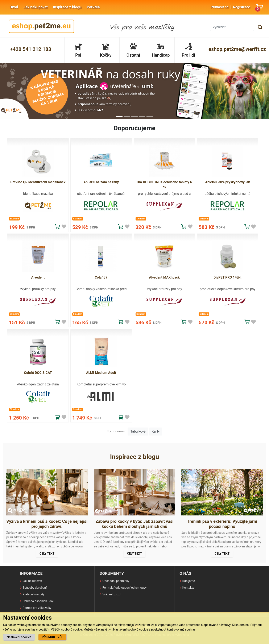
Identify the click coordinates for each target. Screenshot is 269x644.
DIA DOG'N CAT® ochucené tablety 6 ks (164, 184)
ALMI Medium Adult (101, 373)
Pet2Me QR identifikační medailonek (38, 182)
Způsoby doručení (35, 588)
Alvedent (38, 277)
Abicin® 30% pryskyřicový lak (227, 182)
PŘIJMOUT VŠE (52, 637)
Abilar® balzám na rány (101, 182)
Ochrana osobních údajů (39, 601)
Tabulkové (138, 431)
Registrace (242, 7)
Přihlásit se (220, 7)
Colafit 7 (101, 277)
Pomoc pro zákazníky (37, 608)
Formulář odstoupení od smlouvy (125, 588)
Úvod (14, 7)
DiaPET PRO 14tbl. (227, 277)
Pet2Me (93, 7)
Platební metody (34, 594)
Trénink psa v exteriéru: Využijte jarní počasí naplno (222, 524)
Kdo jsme (189, 581)
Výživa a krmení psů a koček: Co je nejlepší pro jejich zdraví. (47, 524)
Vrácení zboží (112, 594)
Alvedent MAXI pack (164, 277)
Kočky (106, 50)
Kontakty (188, 588)
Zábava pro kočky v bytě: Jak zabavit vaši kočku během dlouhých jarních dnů (134, 524)
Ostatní (133, 50)
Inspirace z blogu (67, 7)
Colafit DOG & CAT (38, 373)
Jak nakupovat (35, 7)
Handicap (161, 50)
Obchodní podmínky (116, 581)
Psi (78, 50)
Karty (156, 431)
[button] (20, 91)
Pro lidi (188, 50)
